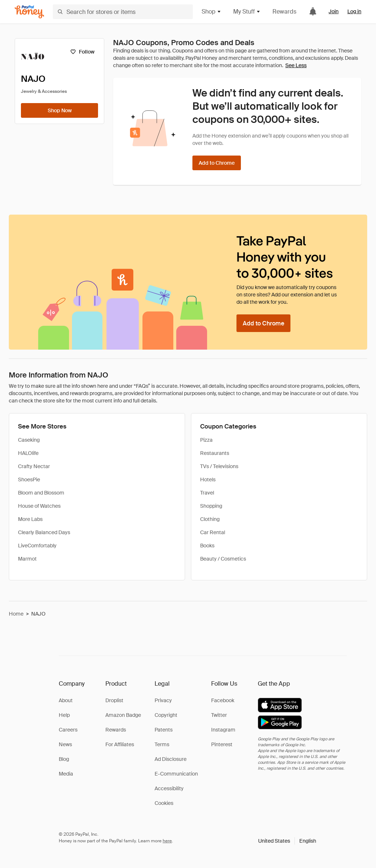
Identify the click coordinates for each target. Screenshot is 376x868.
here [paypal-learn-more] (167, 841)
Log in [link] (354, 11)
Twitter (219, 715)
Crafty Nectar (34, 466)
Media (66, 774)
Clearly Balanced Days (44, 532)
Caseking (29, 440)
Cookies (164, 803)
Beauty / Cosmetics (223, 559)
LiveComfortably (37, 546)
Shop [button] (211, 12)
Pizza (206, 440)
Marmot (27, 559)
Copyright (166, 715)
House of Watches (39, 506)
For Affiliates (120, 744)
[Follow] (82, 52)
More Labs (30, 519)
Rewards (284, 12)
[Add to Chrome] (217, 163)
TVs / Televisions (219, 466)
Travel (207, 493)
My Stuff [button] (247, 12)
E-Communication (176, 774)
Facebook (223, 700)
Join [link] (334, 11)
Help (64, 715)
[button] (287, 841)
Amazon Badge (123, 715)
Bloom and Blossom (41, 493)
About (66, 700)
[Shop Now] (59, 110)
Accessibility (169, 788)
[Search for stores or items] (123, 12)
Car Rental (213, 532)
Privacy (163, 700)
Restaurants (215, 453)
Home (16, 614)
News (65, 744)
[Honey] (29, 12)
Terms (162, 744)
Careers (68, 730)
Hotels (208, 479)
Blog (64, 759)
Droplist (114, 700)
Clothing (210, 519)
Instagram (223, 730)
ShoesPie (29, 479)
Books (207, 546)
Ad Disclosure (171, 759)
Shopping (211, 506)
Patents (164, 730)
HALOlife (28, 453)
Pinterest (222, 744)
